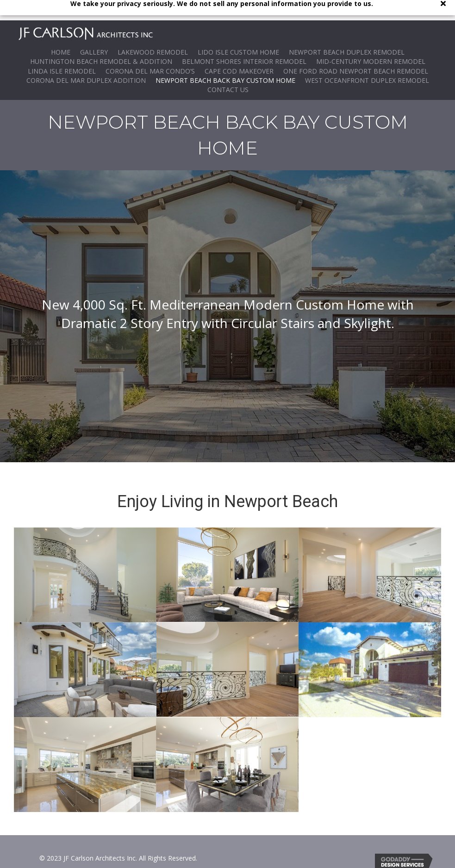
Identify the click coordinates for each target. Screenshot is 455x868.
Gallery (94, 32)
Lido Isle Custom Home (238, 32)
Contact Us (228, 69)
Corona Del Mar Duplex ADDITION (86, 60)
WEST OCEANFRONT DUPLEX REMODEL (367, 60)
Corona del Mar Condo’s (150, 50)
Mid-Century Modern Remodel (371, 41)
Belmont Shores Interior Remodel (244, 41)
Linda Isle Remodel (62, 50)
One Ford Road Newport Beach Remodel (356, 50)
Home (61, 32)
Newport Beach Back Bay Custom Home (225, 60)
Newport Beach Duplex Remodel (347, 32)
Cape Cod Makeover (239, 50)
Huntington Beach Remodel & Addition (101, 41)
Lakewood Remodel (153, 32)
